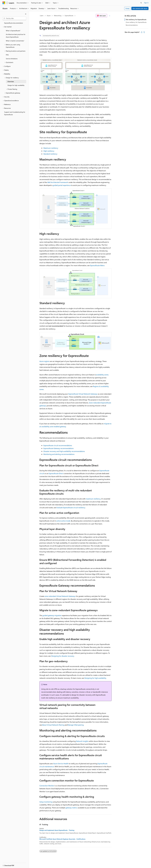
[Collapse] (26, 14)
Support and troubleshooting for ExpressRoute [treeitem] (15, 113)
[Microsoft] (4, 3)
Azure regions (44, 361)
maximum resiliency (93, 499)
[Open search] (141, 3)
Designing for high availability (95, 678)
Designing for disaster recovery (63, 656)
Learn (42, 16)
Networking (58, 16)
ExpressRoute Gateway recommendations (59, 448)
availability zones (102, 375)
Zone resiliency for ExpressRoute (136, 22)
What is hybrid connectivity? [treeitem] (15, 41)
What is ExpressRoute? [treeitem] (13, 31)
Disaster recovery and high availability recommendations (64, 451)
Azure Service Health (61, 764)
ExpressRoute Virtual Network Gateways (83, 394)
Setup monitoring (46, 802)
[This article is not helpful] (144, 32)
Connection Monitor (47, 786)
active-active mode (63, 521)
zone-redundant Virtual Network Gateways (60, 596)
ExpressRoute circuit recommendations (58, 445)
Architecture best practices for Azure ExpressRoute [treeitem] (16, 36)
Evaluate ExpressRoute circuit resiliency (71, 507)
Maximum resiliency (51, 148)
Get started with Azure (140, 8)
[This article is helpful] (142, 32)
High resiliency (49, 151)
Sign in (146, 3)
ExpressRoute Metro (97, 265)
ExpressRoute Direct (56, 473)
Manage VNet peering (76, 725)
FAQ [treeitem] (7, 55)
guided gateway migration (52, 615)
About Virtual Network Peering (53, 725)
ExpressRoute (69, 16)
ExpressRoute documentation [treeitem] (14, 23)
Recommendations (132, 25)
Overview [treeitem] (11, 81)
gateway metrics (72, 808)
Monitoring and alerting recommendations (59, 454)
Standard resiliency (50, 154)
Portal (127, 8)
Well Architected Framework (58, 182)
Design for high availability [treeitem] (16, 85)
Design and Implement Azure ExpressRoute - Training (57, 830)
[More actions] (110, 16)
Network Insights (82, 741)
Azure (49, 16)
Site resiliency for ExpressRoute (136, 19)
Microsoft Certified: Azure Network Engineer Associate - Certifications (62, 839)
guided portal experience (62, 185)
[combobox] (14, 18)
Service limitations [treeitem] (12, 59)
